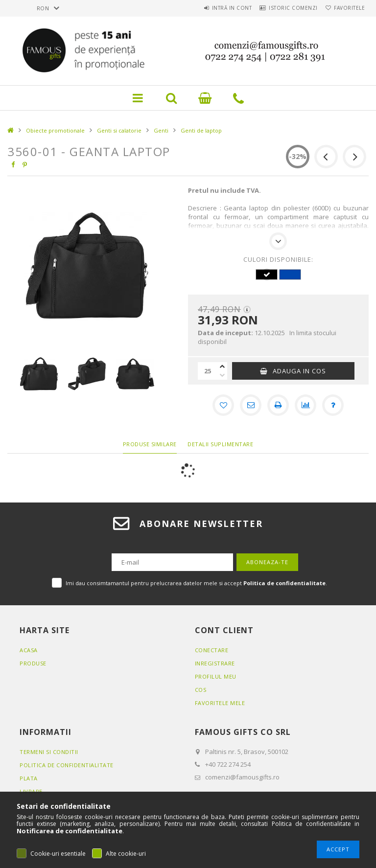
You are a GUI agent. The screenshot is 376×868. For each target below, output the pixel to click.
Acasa (29, 650)
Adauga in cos (299, 371)
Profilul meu (216, 676)
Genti (161, 130)
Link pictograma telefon (238, 98)
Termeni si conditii (49, 752)
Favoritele (346, 8)
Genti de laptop (201, 130)
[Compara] (305, 405)
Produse (33, 663)
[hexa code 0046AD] (290, 274)
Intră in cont (214, 8)
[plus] (222, 366)
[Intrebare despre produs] (333, 405)
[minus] (222, 375)
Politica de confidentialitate (67, 765)
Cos (201, 690)
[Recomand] (251, 405)
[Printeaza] (278, 405)
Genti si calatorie (119, 130)
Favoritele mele (220, 703)
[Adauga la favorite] (223, 405)
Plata (29, 778)
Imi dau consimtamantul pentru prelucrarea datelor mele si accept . (196, 583)
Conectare (212, 650)
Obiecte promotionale (55, 130)
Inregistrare (215, 663)
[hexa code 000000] (266, 274)
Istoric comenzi (283, 8)
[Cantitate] (208, 371)
